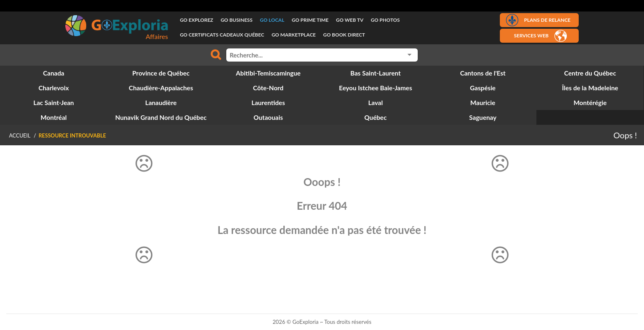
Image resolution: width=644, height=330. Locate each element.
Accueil (20, 135)
